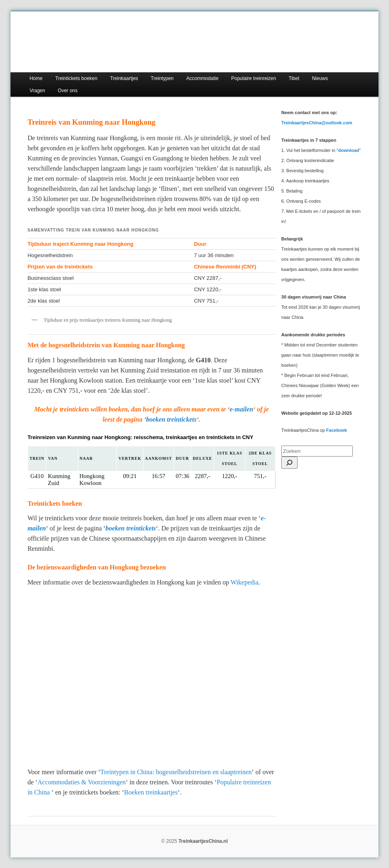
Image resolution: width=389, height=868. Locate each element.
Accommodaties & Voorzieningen (81, 782)
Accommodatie (202, 78)
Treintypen (162, 78)
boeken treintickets (172, 419)
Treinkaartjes (124, 78)
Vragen (37, 91)
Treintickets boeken (76, 78)
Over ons (68, 91)
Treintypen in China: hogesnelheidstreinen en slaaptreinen (176, 772)
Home (36, 78)
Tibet (294, 78)
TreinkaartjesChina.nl (203, 841)
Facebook (336, 430)
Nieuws (320, 78)
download (349, 150)
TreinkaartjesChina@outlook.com (317, 123)
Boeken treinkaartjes (151, 792)
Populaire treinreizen (254, 78)
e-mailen (241, 409)
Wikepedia (244, 582)
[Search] (289, 463)
